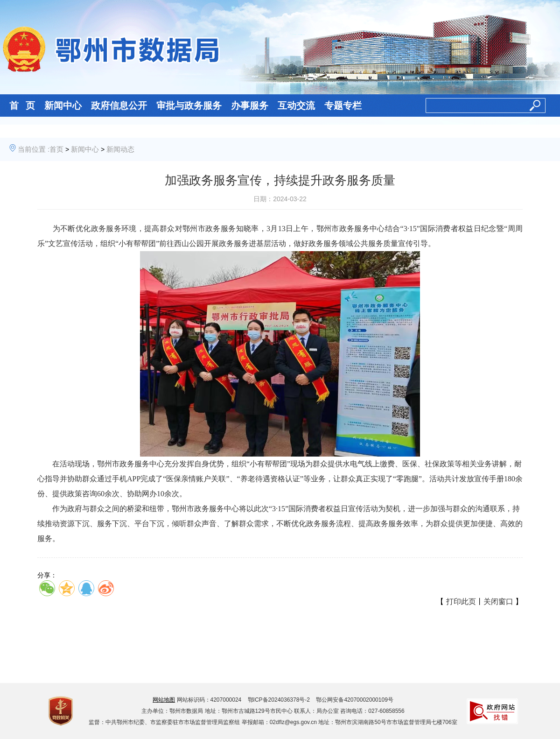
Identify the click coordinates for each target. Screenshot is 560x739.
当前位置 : (34, 149)
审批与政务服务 (189, 106)
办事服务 (250, 106)
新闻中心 (63, 106)
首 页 (22, 106)
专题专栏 (343, 106)
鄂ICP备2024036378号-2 (279, 700)
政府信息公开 (119, 106)
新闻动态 (120, 149)
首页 (56, 149)
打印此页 (461, 602)
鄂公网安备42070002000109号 (354, 700)
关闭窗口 (498, 602)
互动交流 (296, 106)
